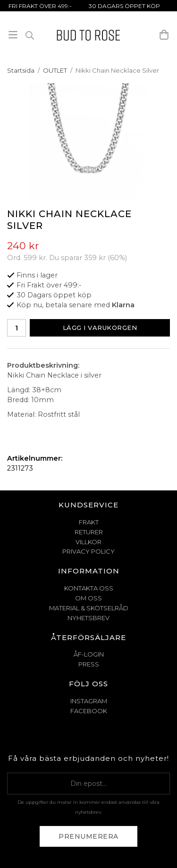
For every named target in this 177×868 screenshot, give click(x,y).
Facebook (89, 711)
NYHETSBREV (88, 618)
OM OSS (88, 598)
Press (89, 664)
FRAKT (89, 522)
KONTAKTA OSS (89, 588)
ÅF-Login (89, 654)
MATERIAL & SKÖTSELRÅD (89, 608)
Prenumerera (88, 836)
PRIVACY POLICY (88, 551)
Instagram (89, 701)
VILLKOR (88, 542)
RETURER (89, 532)
